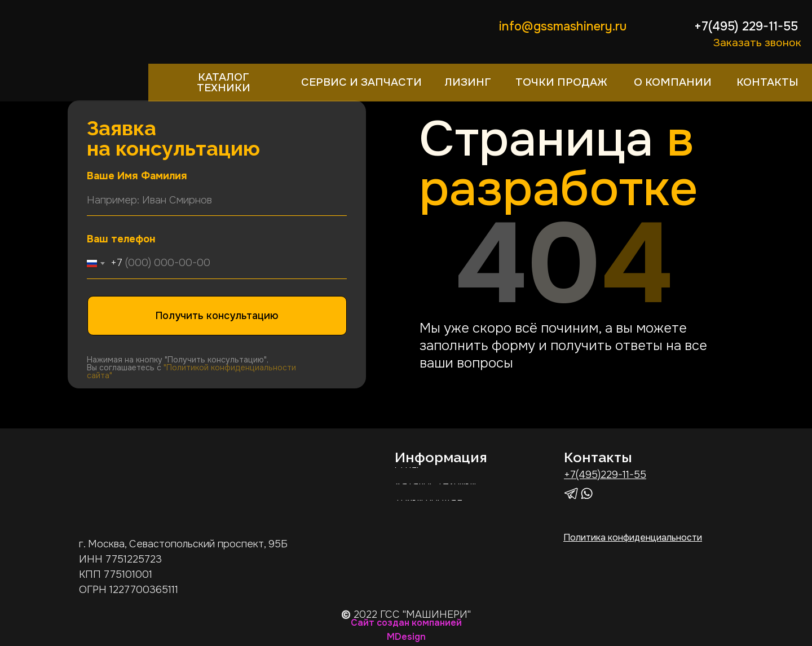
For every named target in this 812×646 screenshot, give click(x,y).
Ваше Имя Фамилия (137, 176)
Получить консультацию (217, 316)
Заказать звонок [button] (757, 43)
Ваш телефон (121, 239)
